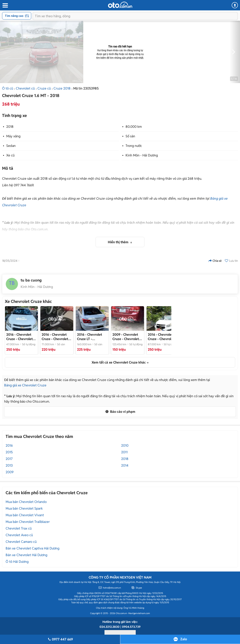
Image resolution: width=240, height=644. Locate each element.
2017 (9, 459)
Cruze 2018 (62, 88)
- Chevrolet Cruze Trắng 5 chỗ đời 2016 (20, 337)
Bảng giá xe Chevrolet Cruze (25, 385)
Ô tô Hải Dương (17, 562)
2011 (124, 452)
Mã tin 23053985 (86, 88)
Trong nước (134, 146)
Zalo (184, 639)
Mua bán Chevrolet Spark (24, 508)
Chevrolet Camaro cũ (21, 542)
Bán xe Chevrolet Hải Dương (26, 555)
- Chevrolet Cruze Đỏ (126, 337)
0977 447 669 (60, 639)
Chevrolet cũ (25, 88)
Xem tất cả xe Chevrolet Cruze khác (119, 362)
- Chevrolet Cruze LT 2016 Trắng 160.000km (91, 337)
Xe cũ (10, 155)
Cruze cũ (44, 88)
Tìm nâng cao (17, 16)
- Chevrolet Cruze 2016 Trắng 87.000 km (161, 337)
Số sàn (130, 136)
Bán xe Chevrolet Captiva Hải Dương (32, 548)
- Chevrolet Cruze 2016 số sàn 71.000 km (55, 337)
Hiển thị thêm (119, 242)
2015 (9, 452)
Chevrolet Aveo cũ (19, 535)
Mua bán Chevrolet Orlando (26, 502)
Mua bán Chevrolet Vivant (25, 515)
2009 (10, 472)
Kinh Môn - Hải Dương (142, 155)
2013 (9, 465)
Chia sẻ (215, 261)
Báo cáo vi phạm (120, 412)
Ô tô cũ (8, 88)
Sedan (11, 146)
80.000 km (134, 127)
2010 (125, 446)
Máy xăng (13, 136)
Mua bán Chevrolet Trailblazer (28, 522)
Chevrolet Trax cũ (19, 528)
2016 (9, 446)
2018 (10, 127)
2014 (125, 465)
